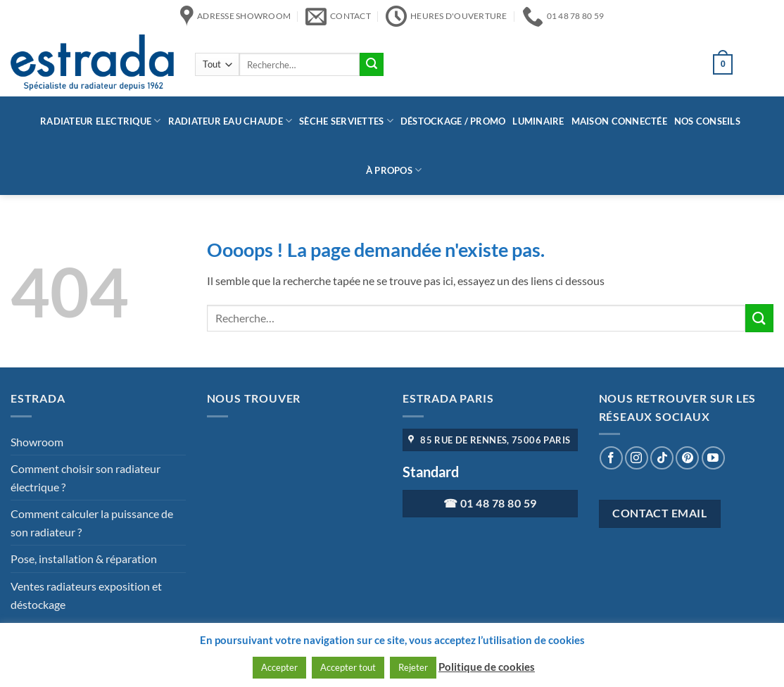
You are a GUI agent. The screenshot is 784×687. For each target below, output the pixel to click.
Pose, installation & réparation (84, 559)
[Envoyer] (372, 65)
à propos (394, 170)
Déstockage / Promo (453, 121)
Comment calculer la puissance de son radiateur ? (92, 523)
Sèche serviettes (346, 121)
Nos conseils (707, 121)
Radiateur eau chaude (230, 121)
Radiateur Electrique (101, 121)
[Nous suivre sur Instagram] (637, 458)
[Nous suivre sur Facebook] (611, 458)
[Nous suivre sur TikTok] (662, 458)
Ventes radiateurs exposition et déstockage (86, 595)
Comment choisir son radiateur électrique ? (86, 478)
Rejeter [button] (413, 667)
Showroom (37, 442)
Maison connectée (619, 121)
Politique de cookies (487, 667)
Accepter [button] (279, 667)
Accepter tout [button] (348, 667)
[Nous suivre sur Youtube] (713, 458)
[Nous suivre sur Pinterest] (687, 458)
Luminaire (538, 121)
